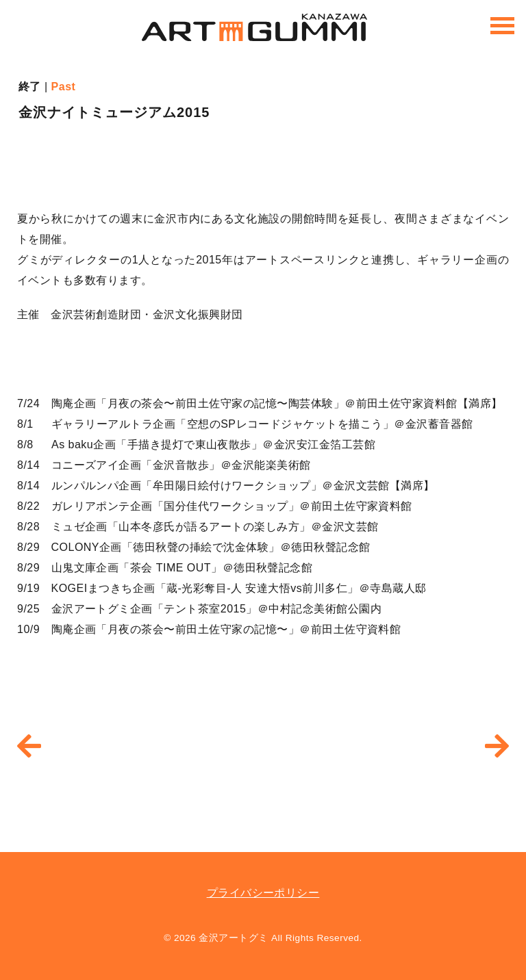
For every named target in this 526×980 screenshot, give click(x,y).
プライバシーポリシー (263, 893)
